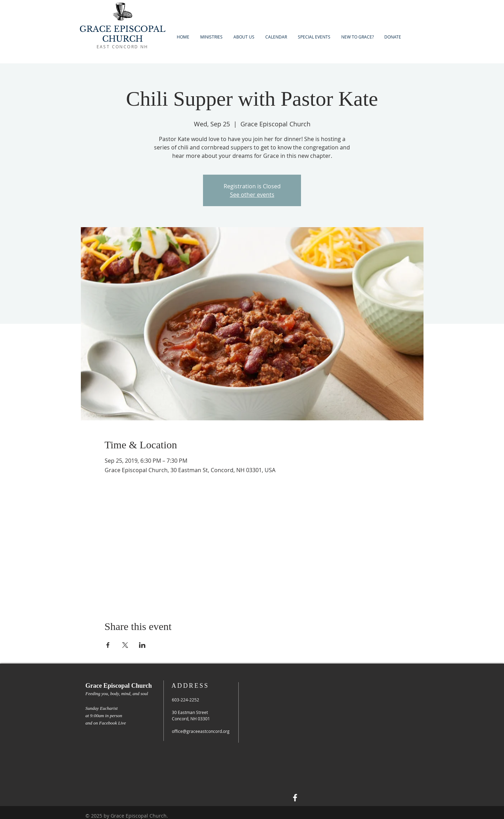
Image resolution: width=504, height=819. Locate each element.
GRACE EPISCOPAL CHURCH (122, 34)
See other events (252, 195)
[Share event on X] (125, 645)
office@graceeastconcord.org (201, 731)
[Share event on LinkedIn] (142, 645)
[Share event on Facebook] (108, 645)
